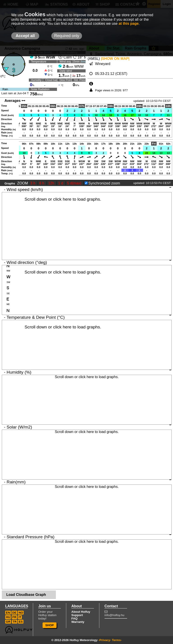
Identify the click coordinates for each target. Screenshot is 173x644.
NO (21, 613)
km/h (84, 62)
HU (8, 617)
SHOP (50, 625)
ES (21, 622)
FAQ (74, 618)
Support (77, 615)
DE (14, 613)
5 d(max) (75, 183)
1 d (61, 183)
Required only (67, 36)
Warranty (78, 622)
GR (8, 622)
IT (20, 617)
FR (14, 617)
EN (8, 613)
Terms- (117, 640)
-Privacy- (105, 640)
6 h (42, 183)
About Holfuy (81, 612)
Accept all (25, 36)
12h (52, 183)
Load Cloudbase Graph (26, 595)
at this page (129, 24)
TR (15, 622)
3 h (33, 183)
